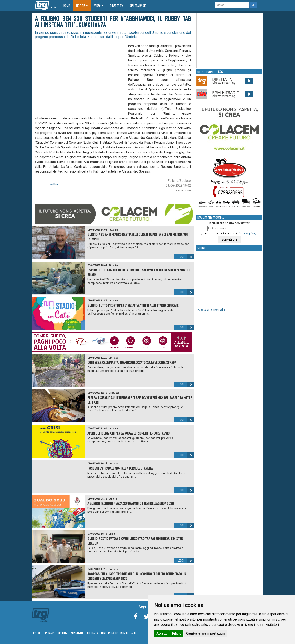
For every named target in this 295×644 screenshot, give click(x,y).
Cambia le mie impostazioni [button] (205, 633)
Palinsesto (76, 633)
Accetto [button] (162, 633)
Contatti (37, 633)
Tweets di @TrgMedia (211, 310)
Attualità (113, 230)
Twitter (53, 184)
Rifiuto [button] (177, 633)
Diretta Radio (138, 5)
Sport (112, 534)
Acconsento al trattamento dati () (231, 233)
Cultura (113, 499)
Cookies (62, 633)
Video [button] (99, 5)
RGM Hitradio (128, 633)
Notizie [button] (82, 5)
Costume (114, 393)
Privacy (50, 633)
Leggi (186, 257)
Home (68, 5)
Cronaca (114, 358)
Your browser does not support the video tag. (230, 41)
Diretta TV (117, 5)
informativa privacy (247, 233)
